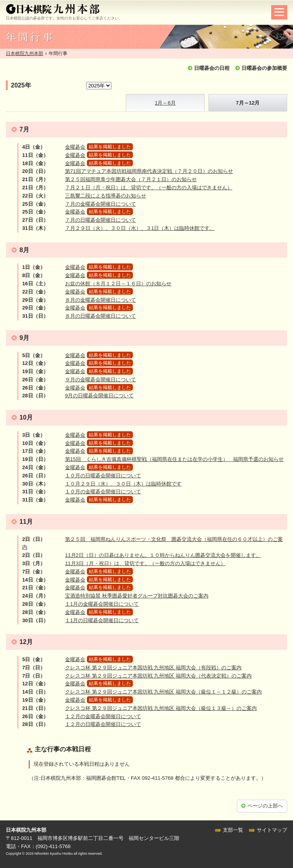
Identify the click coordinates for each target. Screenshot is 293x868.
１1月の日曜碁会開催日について (102, 620)
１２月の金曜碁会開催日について (103, 716)
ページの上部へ (265, 806)
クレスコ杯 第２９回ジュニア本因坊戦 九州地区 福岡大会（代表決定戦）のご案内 (158, 676)
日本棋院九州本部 (25, 53)
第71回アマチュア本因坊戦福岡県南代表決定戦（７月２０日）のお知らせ (149, 171)
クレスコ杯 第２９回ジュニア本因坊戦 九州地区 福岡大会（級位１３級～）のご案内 (161, 708)
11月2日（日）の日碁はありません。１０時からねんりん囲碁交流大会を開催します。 (163, 555)
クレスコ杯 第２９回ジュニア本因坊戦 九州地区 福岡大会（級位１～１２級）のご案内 (163, 692)
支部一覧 (233, 830)
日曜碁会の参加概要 (264, 68)
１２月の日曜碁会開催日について (103, 724)
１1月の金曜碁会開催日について (102, 604)
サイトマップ (272, 830)
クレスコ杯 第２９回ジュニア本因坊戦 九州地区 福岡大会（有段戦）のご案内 (153, 668)
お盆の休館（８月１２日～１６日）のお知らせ (118, 284)
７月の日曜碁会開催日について (101, 220)
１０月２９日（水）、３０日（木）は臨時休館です (123, 484)
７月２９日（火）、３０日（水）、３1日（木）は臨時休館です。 (140, 228)
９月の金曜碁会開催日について (101, 380)
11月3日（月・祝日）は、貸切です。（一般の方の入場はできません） (145, 563)
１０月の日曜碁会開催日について (103, 476)
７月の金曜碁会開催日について (101, 204)
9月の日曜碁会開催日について (99, 396)
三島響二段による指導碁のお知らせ (106, 196)
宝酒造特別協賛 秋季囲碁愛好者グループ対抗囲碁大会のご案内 (137, 596)
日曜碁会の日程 (212, 68)
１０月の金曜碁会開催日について (103, 492)
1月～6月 (165, 103)
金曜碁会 (75, 147)
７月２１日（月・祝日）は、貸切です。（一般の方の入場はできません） (149, 188)
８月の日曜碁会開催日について (101, 316)
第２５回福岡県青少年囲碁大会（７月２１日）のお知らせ (131, 179)
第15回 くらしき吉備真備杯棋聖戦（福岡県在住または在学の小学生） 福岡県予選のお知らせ (174, 459)
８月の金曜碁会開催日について (101, 300)
